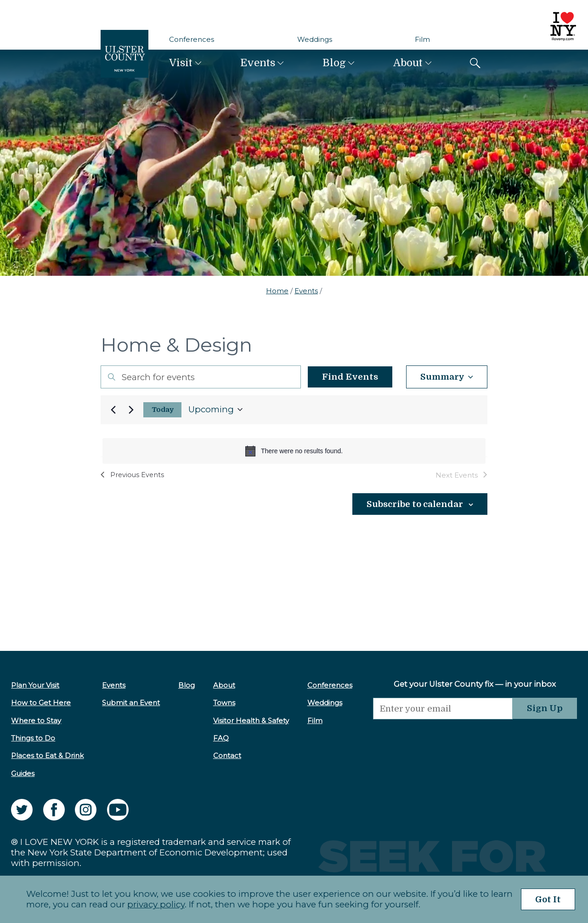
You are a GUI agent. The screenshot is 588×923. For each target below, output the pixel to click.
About (408, 63)
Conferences (192, 39)
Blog (334, 63)
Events (258, 63)
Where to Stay (36, 721)
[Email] (443, 709)
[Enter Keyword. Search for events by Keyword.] (201, 377)
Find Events (350, 377)
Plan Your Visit (35, 685)
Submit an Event (131, 703)
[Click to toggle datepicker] (215, 410)
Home (277, 291)
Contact (227, 755)
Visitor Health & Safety (251, 721)
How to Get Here (41, 703)
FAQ (221, 738)
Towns (224, 703)
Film (422, 39)
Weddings (315, 39)
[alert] (294, 451)
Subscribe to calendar (415, 504)
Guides (23, 773)
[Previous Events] (113, 410)
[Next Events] (131, 410)
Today (163, 410)
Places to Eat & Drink (47, 755)
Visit (181, 63)
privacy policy (156, 904)
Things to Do (33, 738)
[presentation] (443, 737)
